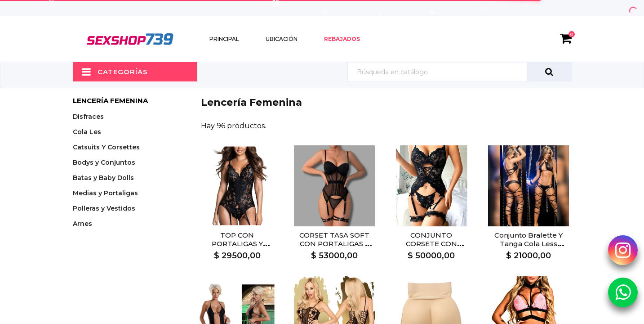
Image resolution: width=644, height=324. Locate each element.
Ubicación (282, 39)
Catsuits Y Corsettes (106, 147)
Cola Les (87, 132)
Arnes (82, 224)
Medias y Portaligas (105, 193)
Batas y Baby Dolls (103, 178)
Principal (224, 39)
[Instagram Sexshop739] (623, 250)
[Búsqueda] (459, 72)
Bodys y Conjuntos (104, 162)
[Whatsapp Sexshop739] (623, 292)
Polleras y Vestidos (104, 208)
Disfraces (88, 117)
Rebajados (342, 39)
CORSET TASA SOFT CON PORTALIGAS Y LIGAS (334, 244)
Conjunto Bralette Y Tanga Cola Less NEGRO (529, 244)
